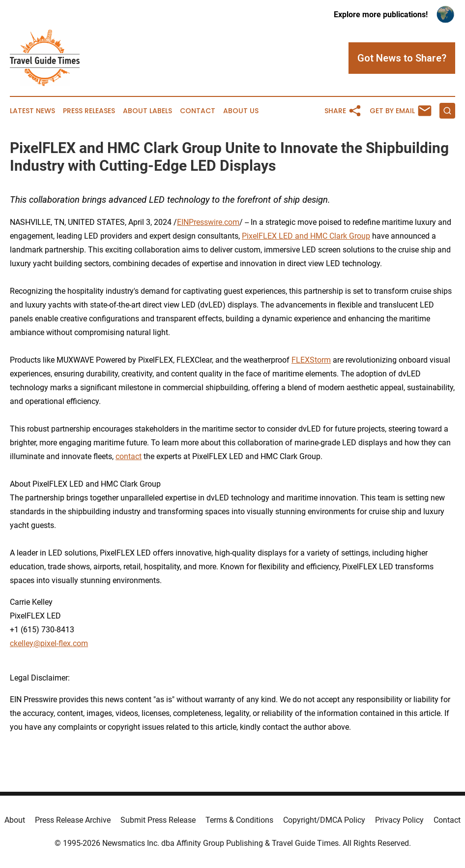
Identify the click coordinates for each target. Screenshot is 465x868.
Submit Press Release (158, 820)
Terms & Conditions (239, 820)
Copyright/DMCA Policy (324, 820)
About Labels (147, 111)
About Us (241, 111)
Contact (198, 111)
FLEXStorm (311, 360)
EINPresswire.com (208, 222)
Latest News (32, 111)
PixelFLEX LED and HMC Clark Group (306, 236)
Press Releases (89, 111)
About (15, 820)
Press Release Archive (73, 820)
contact (129, 456)
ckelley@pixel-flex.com (49, 643)
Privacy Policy (399, 820)
